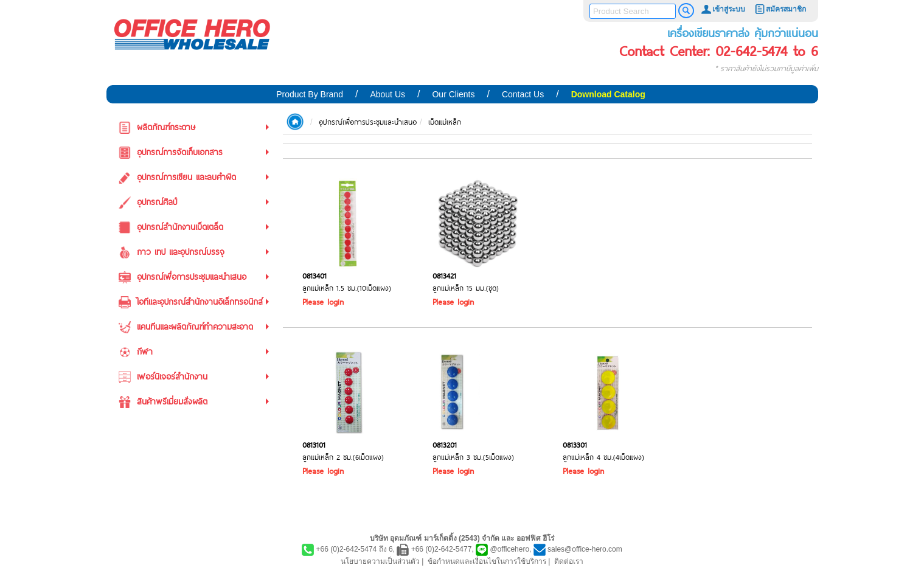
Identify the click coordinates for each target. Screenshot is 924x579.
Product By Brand (310, 94)
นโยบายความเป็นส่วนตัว (380, 561)
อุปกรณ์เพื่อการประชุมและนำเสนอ (368, 122)
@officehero (509, 549)
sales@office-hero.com (585, 549)
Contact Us (523, 94)
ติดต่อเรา (569, 561)
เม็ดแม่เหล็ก (445, 122)
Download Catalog (608, 94)
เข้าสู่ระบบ (723, 9)
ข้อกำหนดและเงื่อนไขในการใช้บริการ (487, 561)
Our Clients (453, 94)
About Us (387, 94)
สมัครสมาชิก (780, 9)
